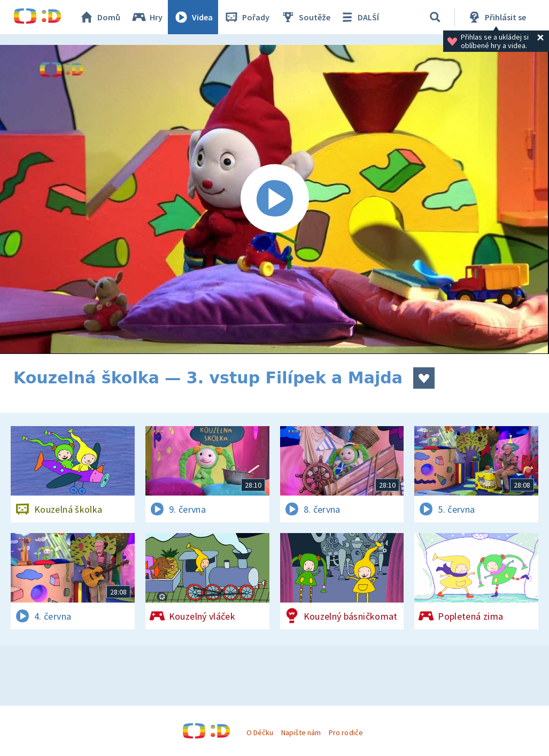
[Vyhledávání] (435, 17)
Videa (193, 17)
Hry (147, 17)
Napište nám (301, 732)
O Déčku (260, 732)
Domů (99, 17)
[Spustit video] (274, 199)
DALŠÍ (359, 17)
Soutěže (305, 17)
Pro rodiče (346, 732)
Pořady (246, 17)
